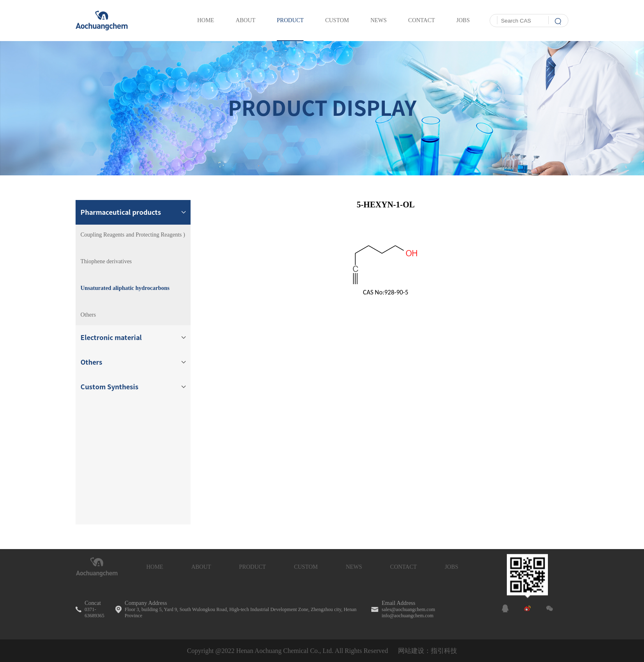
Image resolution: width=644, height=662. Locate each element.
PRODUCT (252, 567)
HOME (155, 567)
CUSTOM (306, 567)
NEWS (354, 567)
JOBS (452, 567)
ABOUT (201, 567)
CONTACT (404, 567)
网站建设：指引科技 (428, 651)
